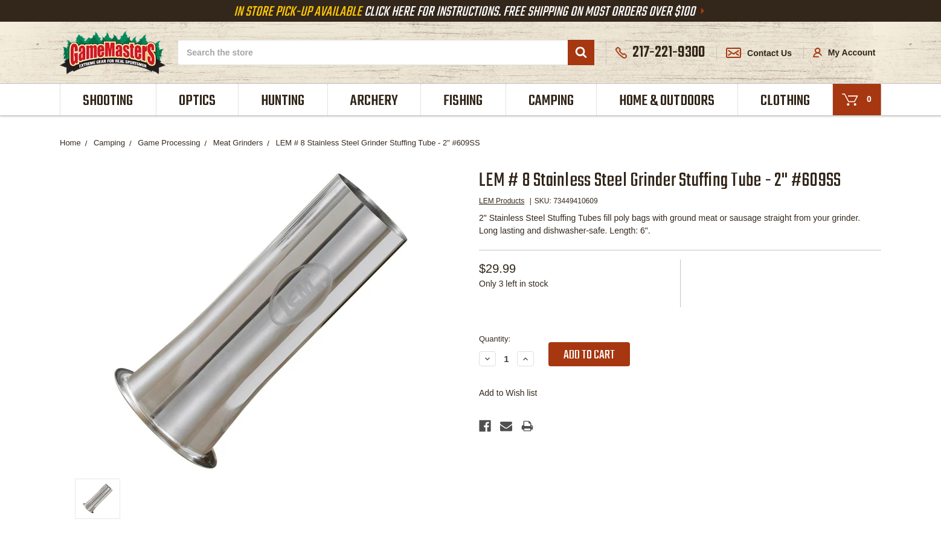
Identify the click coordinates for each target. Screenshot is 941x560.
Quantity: (495, 339)
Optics (197, 101)
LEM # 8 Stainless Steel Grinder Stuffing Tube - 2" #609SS (377, 143)
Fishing (463, 101)
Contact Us (759, 53)
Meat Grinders (238, 143)
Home (70, 143)
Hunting (283, 101)
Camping (551, 101)
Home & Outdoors (667, 101)
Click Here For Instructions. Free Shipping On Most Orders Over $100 (470, 12)
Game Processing (169, 143)
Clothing (785, 101)
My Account (844, 52)
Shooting (108, 101)
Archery (374, 101)
